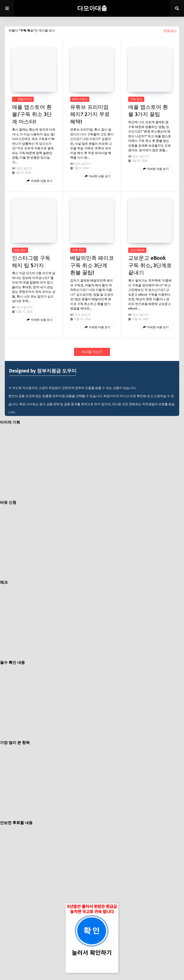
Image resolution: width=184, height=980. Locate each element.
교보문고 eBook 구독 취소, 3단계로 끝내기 (150, 265)
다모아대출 (92, 8)
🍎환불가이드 (23, 99)
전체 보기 (170, 30)
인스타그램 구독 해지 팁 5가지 (31, 262)
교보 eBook (137, 250)
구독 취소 (136, 99)
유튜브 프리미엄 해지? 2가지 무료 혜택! (90, 114)
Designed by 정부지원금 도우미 (43, 371)
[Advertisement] (97, 462)
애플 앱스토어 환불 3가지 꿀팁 (148, 111)
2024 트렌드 (80, 99)
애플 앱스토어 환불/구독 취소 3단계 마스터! (32, 114)
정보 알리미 (24, 168)
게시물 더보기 (92, 352)
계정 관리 (20, 250)
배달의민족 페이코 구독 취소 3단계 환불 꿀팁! (92, 265)
